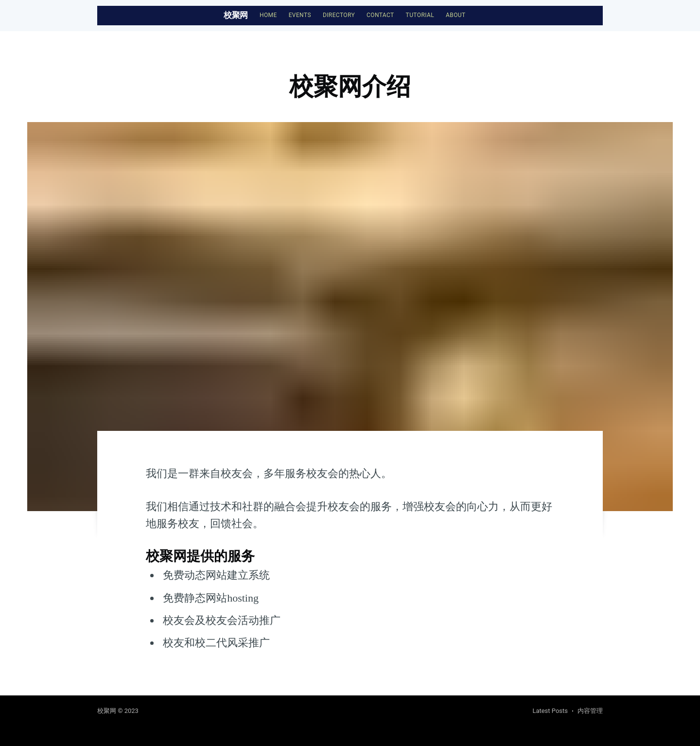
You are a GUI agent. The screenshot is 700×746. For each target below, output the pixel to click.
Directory (339, 15)
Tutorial (420, 15)
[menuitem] (268, 15)
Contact (380, 15)
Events (300, 15)
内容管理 (590, 711)
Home (268, 15)
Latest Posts (550, 711)
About (456, 15)
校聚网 (236, 15)
